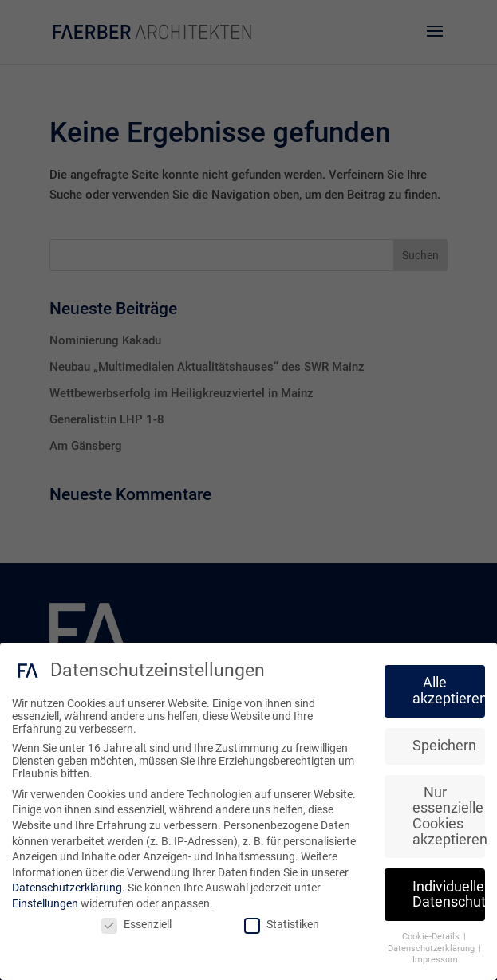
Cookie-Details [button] (432, 937)
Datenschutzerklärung (67, 888)
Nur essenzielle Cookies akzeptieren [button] (449, 815)
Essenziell (136, 923)
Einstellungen (45, 903)
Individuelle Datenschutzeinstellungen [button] (449, 894)
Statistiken (282, 923)
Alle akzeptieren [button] (449, 691)
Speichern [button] (444, 746)
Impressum (435, 960)
